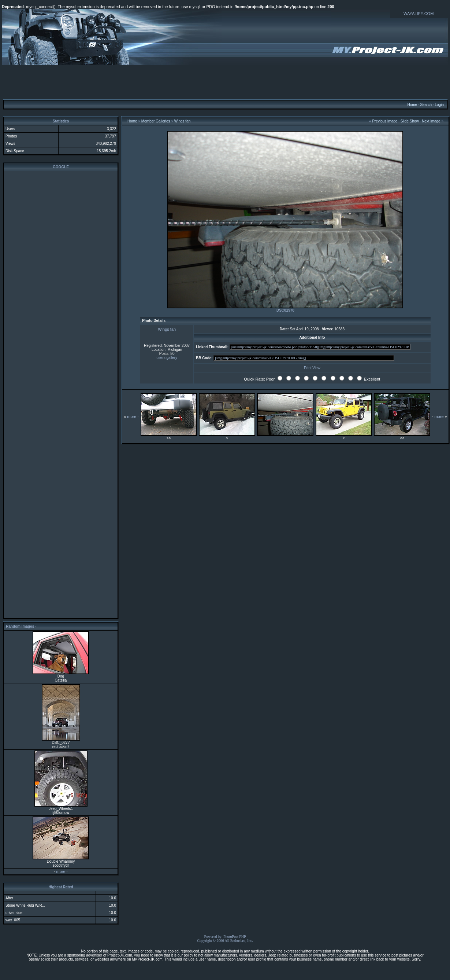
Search (426, 105)
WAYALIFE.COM (419, 14)
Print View (312, 368)
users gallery (167, 358)
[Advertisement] (225, 82)
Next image (431, 121)
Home (412, 105)
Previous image (385, 121)
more (61, 871)
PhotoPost (231, 937)
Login (439, 105)
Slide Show (410, 121)
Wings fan (182, 121)
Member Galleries (156, 121)
